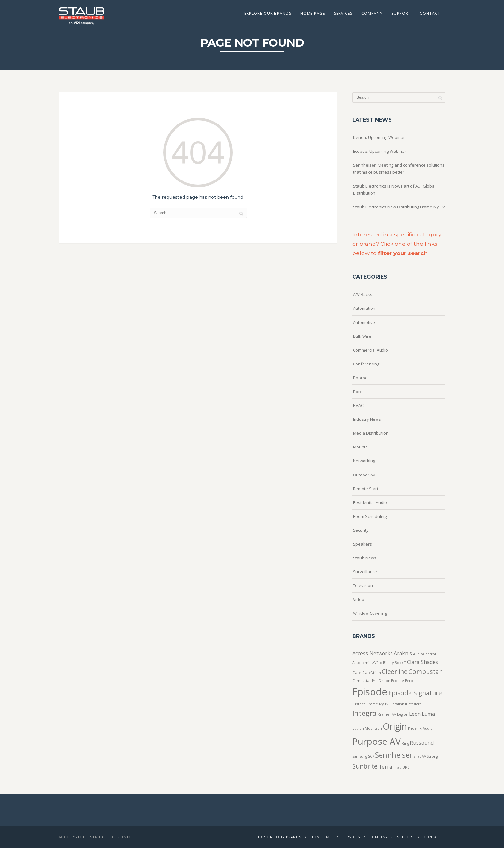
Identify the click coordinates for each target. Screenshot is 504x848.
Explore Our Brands (268, 13)
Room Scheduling (370, 516)
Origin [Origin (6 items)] (395, 726)
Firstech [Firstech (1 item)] (359, 704)
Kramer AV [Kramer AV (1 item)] (387, 714)
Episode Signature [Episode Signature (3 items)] (415, 693)
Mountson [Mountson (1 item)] (373, 728)
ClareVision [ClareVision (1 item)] (372, 673)
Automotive (364, 322)
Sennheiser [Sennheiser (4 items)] (394, 755)
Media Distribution (371, 433)
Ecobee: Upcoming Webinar (380, 151)
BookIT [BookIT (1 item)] (400, 663)
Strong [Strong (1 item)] (432, 756)
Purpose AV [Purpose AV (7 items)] (377, 741)
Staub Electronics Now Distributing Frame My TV (399, 207)
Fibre (358, 392)
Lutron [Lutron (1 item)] (358, 728)
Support (401, 13)
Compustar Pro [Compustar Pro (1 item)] (365, 681)
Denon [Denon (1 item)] (384, 681)
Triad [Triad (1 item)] (397, 767)
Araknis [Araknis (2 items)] (403, 653)
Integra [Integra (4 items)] (364, 713)
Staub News (365, 558)
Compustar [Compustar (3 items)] (425, 672)
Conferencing (366, 364)
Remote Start (366, 489)
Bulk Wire (362, 336)
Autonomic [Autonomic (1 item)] (362, 663)
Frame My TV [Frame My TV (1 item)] (378, 704)
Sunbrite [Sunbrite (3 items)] (365, 766)
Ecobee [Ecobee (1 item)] (398, 681)
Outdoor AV (364, 475)
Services (343, 13)
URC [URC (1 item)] (406, 767)
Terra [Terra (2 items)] (385, 767)
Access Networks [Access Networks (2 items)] (373, 653)
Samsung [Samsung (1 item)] (360, 756)
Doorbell (361, 378)
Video (359, 599)
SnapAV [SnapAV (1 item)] (420, 756)
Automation (364, 308)
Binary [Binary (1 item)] (388, 663)
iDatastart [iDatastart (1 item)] (413, 704)
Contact (430, 13)
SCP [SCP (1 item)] (371, 756)
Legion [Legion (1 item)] (403, 714)
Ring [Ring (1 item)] (405, 743)
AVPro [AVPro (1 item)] (377, 663)
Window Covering (370, 613)
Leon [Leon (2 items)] (415, 714)
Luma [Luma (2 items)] (428, 714)
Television (363, 585)
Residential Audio (370, 502)
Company (372, 13)
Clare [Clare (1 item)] (357, 673)
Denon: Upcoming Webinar (379, 137)
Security (361, 530)
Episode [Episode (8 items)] (370, 692)
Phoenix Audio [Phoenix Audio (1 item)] (420, 728)
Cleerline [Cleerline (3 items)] (395, 672)
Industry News (367, 419)
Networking (364, 461)
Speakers (362, 544)
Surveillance (365, 572)
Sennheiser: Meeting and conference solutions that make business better (399, 169)
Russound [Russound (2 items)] (422, 743)
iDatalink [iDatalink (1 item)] (397, 704)
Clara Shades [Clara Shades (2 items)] (423, 662)
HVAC (358, 405)
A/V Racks (363, 294)
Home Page (313, 13)
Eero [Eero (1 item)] (409, 681)
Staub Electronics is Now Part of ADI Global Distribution (394, 189)
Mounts (360, 447)
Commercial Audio (370, 350)
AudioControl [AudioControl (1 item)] (424, 654)
